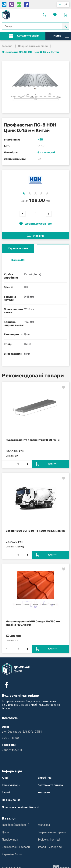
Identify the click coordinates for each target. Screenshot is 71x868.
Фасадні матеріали (50, 847)
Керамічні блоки (12, 854)
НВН (40, 140)
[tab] (53, 248)
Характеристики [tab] (18, 248)
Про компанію (11, 800)
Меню (61, 36)
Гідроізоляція (10, 840)
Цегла (6, 832)
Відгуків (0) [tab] (18, 260)
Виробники (45, 778)
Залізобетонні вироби (16, 847)
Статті (6, 793)
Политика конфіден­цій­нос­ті (20, 807)
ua (65, 4)
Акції (5, 778)
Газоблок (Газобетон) (16, 825)
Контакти (44, 793)
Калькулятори (11, 785)
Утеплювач (44, 825)
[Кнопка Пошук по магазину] (66, 26)
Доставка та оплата (50, 785)
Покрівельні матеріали (52, 832)
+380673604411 (12, 751)
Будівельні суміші (49, 840)
